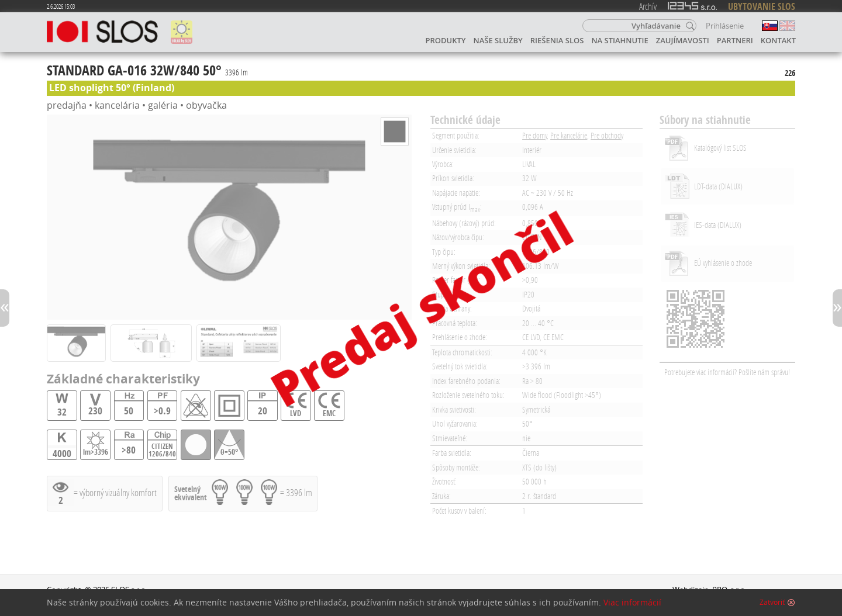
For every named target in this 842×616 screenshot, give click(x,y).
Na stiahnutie (620, 40)
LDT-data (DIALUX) (718, 186)
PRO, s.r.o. (729, 590)
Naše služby (498, 40)
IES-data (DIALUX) (718, 225)
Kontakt (778, 40)
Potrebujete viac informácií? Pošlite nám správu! (727, 372)
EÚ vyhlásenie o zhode (723, 263)
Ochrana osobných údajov (93, 601)
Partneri (735, 40)
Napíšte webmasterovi (712, 601)
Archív (648, 6)
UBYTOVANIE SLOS (762, 6)
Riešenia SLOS (557, 40)
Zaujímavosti (683, 40)
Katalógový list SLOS (720, 148)
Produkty (446, 40)
